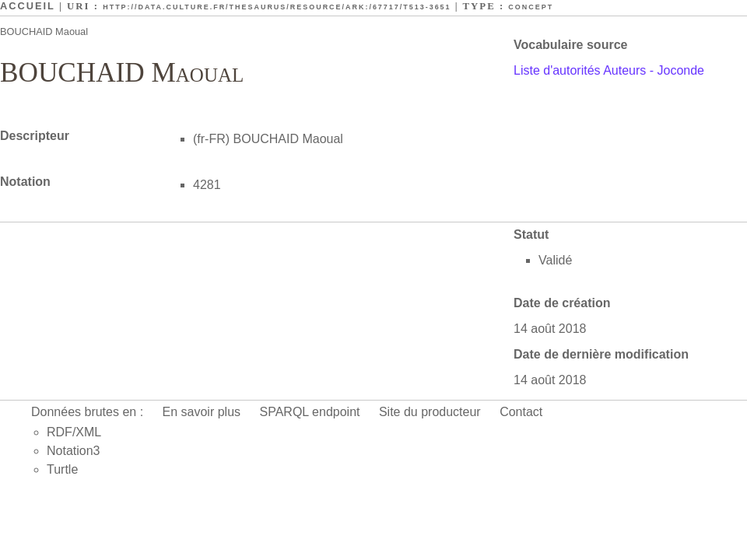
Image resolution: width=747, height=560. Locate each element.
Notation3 (74, 451)
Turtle (62, 469)
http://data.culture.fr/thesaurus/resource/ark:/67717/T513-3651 (277, 7)
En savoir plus (202, 412)
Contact (521, 412)
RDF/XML (74, 432)
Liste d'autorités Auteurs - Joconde (609, 70)
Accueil (28, 6)
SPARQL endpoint (310, 412)
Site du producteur (430, 412)
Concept (531, 7)
